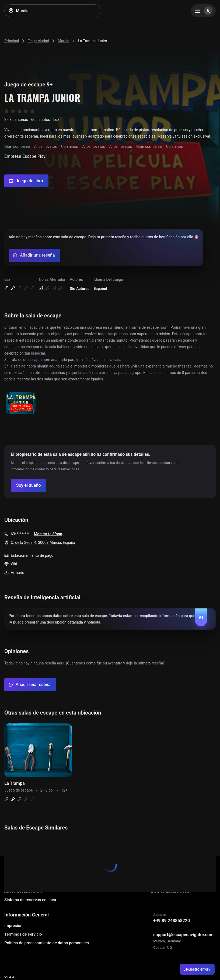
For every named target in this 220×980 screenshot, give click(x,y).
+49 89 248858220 (172, 921)
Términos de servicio (23, 934)
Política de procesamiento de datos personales (47, 943)
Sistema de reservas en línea (30, 900)
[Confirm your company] (29, 485)
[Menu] (203, 11)
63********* (20, 534)
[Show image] (21, 403)
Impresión (13, 926)
